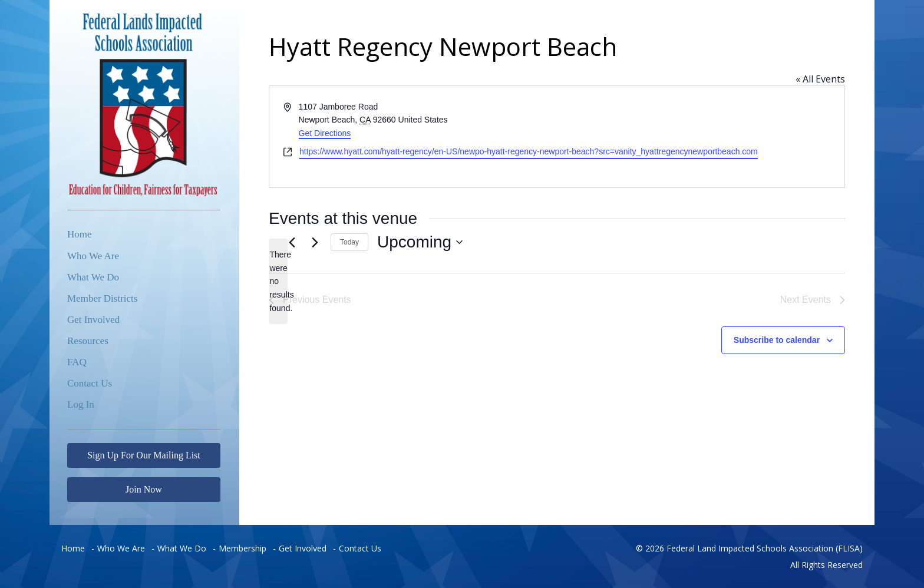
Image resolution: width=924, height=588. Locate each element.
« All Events (820, 79)
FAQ (77, 362)
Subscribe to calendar (777, 340)
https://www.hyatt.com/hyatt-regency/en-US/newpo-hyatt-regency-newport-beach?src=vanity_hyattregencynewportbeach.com (529, 151)
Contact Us (90, 383)
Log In (81, 404)
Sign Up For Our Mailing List (144, 455)
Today (349, 242)
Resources (88, 341)
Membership (242, 548)
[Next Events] (315, 242)
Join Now (144, 489)
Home (80, 234)
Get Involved (93, 320)
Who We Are (93, 256)
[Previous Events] (292, 242)
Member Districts (102, 298)
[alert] (278, 281)
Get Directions (325, 133)
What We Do (93, 277)
